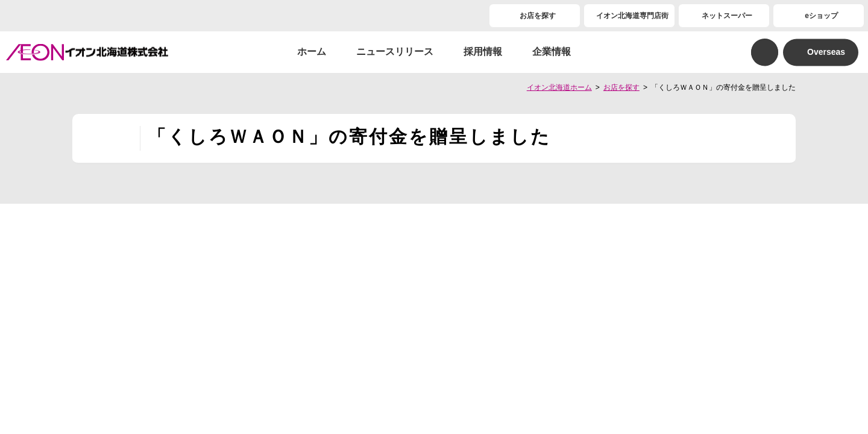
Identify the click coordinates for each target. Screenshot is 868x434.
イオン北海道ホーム (559, 87)
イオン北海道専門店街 (632, 16)
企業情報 (552, 52)
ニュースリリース (395, 52)
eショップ (821, 16)
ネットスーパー (727, 16)
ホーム (312, 52)
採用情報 (483, 52)
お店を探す (538, 16)
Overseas (826, 52)
